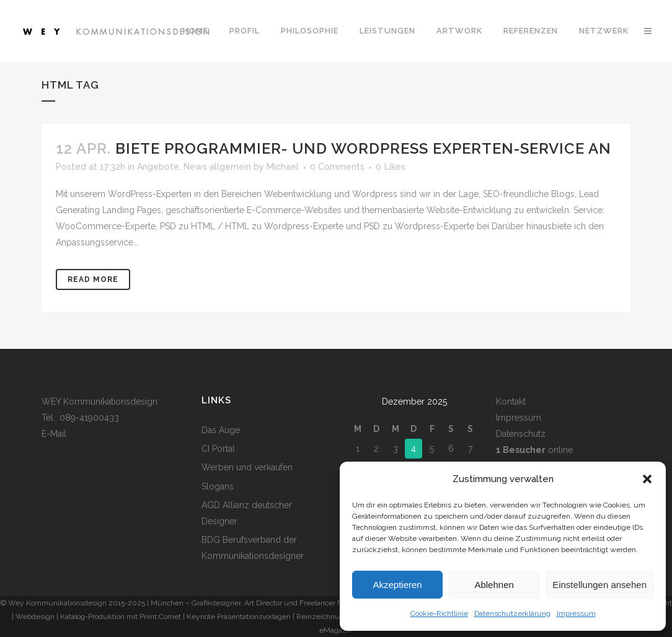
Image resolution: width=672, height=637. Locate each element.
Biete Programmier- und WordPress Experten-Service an (363, 148)
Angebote (158, 167)
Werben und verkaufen (247, 467)
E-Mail (54, 434)
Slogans (218, 486)
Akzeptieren (397, 585)
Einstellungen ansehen (599, 585)
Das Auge (221, 430)
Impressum (576, 613)
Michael (283, 167)
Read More (93, 279)
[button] (647, 479)
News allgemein (217, 167)
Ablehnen (494, 585)
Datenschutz (521, 434)
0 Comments (337, 167)
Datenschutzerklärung (512, 613)
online (534, 450)
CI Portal (218, 449)
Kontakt (511, 402)
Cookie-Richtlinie (439, 613)
